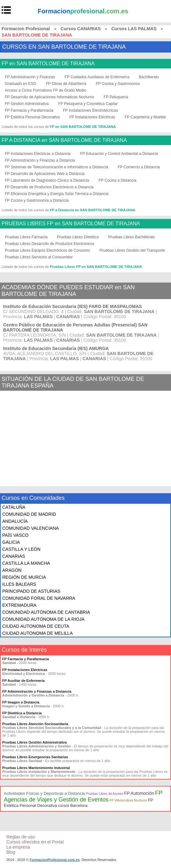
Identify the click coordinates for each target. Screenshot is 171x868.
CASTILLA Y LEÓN (21, 549)
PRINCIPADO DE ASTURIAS (31, 591)
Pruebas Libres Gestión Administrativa (35, 742)
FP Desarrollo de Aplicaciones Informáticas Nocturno (50, 97)
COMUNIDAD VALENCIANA (31, 528)
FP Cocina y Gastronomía (118, 84)
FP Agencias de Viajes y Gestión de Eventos (83, 796)
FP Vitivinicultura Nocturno (128, 800)
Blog (11, 852)
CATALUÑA (14, 507)
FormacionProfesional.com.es (55, 860)
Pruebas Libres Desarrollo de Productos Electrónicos (50, 244)
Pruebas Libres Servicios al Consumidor (39, 257)
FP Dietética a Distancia (22, 713)
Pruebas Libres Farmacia (26, 237)
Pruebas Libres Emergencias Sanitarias (35, 757)
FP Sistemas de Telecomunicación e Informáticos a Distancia (56, 167)
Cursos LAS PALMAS (134, 29)
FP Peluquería (116, 97)
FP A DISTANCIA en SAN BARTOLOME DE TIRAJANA (64, 140)
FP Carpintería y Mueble (145, 117)
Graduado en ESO (21, 84)
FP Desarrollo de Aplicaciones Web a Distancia (45, 174)
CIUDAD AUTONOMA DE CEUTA (36, 626)
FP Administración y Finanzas (30, 77)
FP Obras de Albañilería (66, 84)
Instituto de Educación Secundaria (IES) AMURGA (56, 348)
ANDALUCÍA (15, 521)
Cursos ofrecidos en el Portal (35, 842)
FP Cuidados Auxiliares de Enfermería (97, 77)
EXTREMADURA (19, 605)
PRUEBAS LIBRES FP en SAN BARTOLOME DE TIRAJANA (71, 224)
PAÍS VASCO (15, 535)
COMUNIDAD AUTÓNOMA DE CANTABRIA (46, 612)
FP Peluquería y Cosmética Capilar (88, 104)
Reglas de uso (21, 837)
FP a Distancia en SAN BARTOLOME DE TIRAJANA (93, 210)
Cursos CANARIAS (81, 29)
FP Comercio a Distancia (139, 167)
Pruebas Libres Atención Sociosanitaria (35, 724)
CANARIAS (14, 556)
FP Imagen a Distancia (21, 702)
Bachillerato (149, 77)
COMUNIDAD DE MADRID (29, 514)
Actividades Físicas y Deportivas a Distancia (44, 793)
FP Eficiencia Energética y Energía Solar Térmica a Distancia (57, 194)
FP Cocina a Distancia (118, 180)
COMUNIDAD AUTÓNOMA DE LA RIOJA (43, 619)
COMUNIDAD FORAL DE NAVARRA (39, 598)
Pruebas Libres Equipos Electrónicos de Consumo (47, 250)
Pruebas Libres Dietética (78, 237)
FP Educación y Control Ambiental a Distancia (119, 154)
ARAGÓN (12, 570)
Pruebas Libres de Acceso (104, 794)
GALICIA (11, 542)
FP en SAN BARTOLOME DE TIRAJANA (48, 64)
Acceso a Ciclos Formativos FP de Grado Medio (46, 90)
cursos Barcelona (73, 806)
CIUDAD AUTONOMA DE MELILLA (37, 633)
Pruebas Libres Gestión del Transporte (132, 250)
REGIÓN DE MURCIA (24, 577)
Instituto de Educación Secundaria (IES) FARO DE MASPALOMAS (72, 306)
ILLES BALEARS (19, 584)
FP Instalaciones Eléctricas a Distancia (38, 154)
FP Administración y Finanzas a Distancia (40, 160)
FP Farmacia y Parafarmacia (29, 110)
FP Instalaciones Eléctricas (92, 117)
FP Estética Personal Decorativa (32, 117)
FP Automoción (139, 793)
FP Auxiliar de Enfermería (23, 681)
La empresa (18, 847)
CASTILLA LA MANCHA (26, 563)
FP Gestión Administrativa (27, 104)
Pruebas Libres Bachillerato (132, 237)
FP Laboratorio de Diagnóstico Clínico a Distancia (47, 180)
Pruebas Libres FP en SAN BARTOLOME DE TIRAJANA (96, 267)
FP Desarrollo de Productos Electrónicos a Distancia (49, 187)
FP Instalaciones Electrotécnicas (91, 110)
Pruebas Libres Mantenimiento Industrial (36, 768)
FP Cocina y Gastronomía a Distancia (37, 200)
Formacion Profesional (26, 29)
